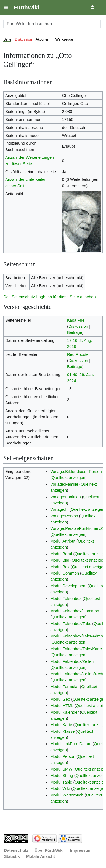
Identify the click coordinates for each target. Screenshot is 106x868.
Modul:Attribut (63, 541)
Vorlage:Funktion (65, 497)
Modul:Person (63, 756)
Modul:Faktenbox (66, 599)
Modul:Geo (60, 699)
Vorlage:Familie (64, 484)
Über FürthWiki (49, 850)
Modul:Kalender (64, 712)
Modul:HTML (62, 706)
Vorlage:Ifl (59, 509)
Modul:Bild (60, 560)
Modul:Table (61, 782)
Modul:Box (60, 567)
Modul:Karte (61, 725)
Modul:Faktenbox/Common (75, 611)
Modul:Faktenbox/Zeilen (72, 661)
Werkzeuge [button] (64, 39)
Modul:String (62, 776)
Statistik (12, 856)
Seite (7, 39)
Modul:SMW (61, 769)
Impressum (81, 850)
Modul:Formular (64, 687)
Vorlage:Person (64, 516)
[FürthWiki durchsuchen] (52, 24)
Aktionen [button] (43, 39)
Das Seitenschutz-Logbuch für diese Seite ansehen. (50, 297)
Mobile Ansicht (41, 856)
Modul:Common (65, 573)
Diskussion (23, 39)
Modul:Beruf (61, 554)
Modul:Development (68, 586)
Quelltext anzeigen (68, 478)
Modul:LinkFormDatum (71, 744)
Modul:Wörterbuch (67, 795)
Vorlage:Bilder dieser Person (76, 472)
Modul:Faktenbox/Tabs (71, 624)
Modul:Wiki (60, 788)
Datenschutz (16, 850)
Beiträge (75, 332)
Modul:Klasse (62, 731)
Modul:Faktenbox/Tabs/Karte (76, 649)
